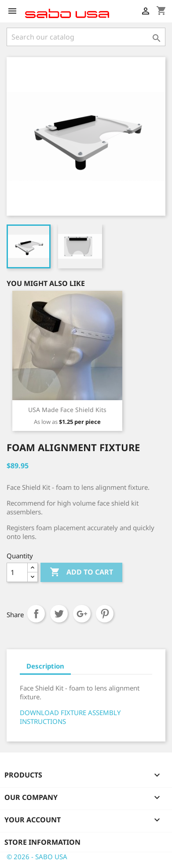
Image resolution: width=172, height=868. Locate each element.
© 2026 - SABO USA (37, 857)
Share (36, 614)
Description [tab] (45, 666)
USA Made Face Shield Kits (67, 410)
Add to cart (81, 572)
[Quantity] (17, 572)
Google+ (82, 614)
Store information (42, 842)
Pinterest (105, 614)
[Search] (86, 37)
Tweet (59, 614)
